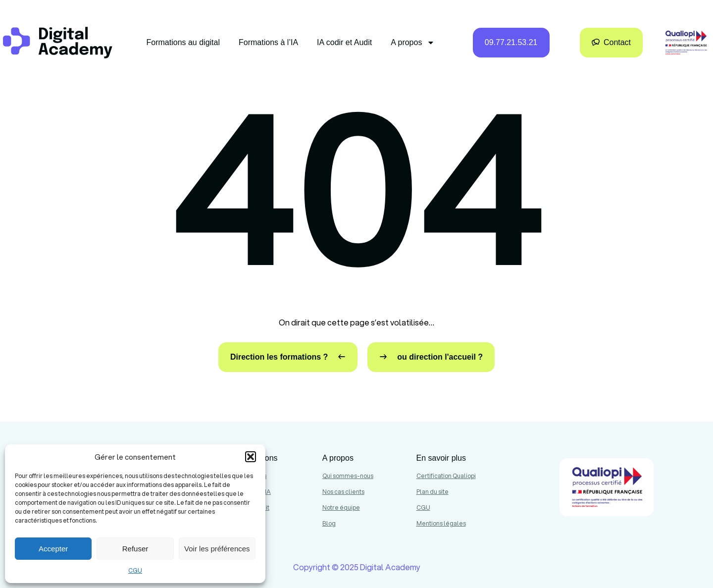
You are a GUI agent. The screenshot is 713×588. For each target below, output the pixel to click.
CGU (135, 570)
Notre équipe (341, 508)
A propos (413, 43)
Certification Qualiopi (446, 476)
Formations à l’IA (268, 42)
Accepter (53, 549)
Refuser (135, 549)
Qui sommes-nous (348, 476)
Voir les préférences (217, 549)
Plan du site (433, 492)
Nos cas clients (343, 492)
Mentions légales (441, 523)
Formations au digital (183, 42)
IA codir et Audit (344, 42)
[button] (251, 457)
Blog (329, 523)
